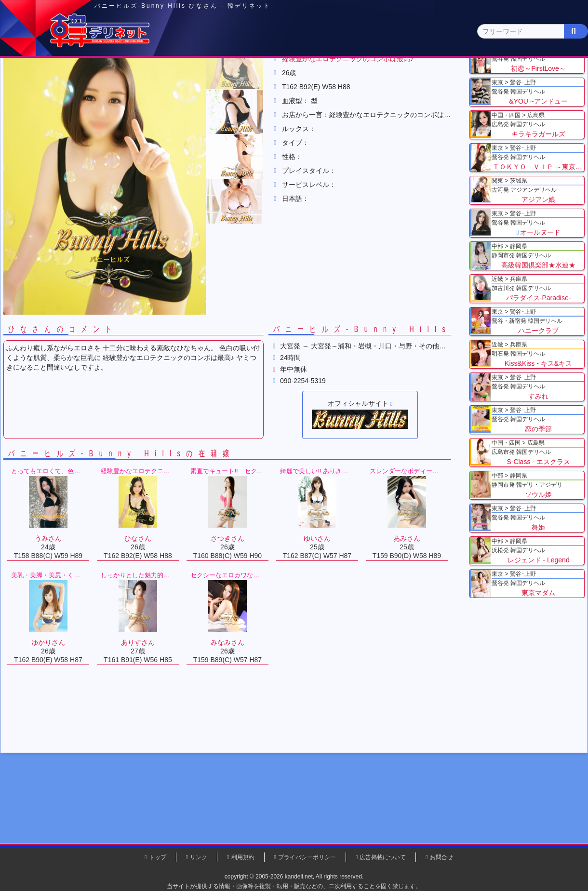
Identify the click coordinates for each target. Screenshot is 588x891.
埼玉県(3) (179, 94)
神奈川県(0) (96, 94)
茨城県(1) (259, 94)
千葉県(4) (139, 94)
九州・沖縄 (542, 75)
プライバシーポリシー (307, 857)
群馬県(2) (219, 94)
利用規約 (243, 857)
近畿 (403, 75)
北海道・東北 (265, 75)
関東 (195, 75)
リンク (199, 857)
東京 (126, 75)
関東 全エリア (36, 94)
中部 (334, 75)
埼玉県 (121, 120)
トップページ (47, 75)
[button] (241, 163)
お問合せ (441, 857)
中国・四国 (473, 75)
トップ (41, 120)
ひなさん (260, 120)
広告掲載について (383, 857)
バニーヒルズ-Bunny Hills (193, 120)
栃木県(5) (299, 94)
